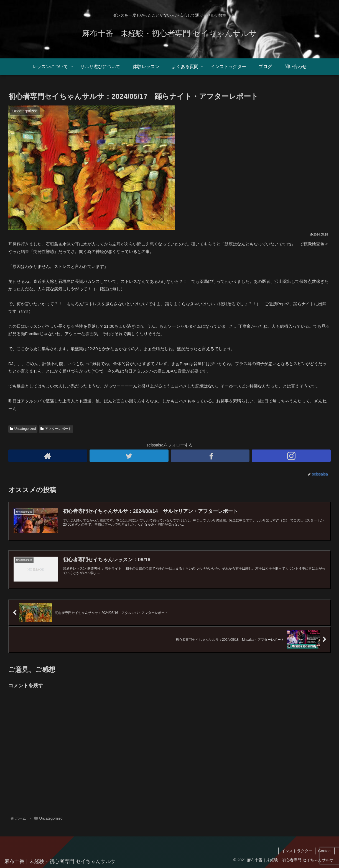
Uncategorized (23, 429)
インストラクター (297, 851)
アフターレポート (56, 429)
